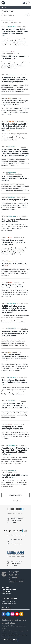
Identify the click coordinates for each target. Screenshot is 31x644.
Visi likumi (14, 523)
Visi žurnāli (14, 566)
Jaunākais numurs (16, 561)
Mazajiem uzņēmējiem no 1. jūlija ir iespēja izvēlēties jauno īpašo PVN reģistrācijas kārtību (15, 333)
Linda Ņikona (25, 216)
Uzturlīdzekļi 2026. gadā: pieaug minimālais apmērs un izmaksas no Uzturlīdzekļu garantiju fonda (14, 80)
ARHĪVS (4, 7)
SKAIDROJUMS (12, 27)
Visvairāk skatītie (16, 520)
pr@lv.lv (14, 603)
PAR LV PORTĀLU (6, 588)
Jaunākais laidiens (16, 540)
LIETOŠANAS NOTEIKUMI (9, 590)
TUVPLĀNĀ (11, 122)
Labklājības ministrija (11, 472)
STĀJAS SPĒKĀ (12, 147)
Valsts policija (21, 238)
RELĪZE (10, 238)
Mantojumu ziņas (16, 544)
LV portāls (24, 27)
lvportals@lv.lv (11, 601)
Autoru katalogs (16, 563)
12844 (7, 20)
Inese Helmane (23, 122)
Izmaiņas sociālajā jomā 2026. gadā (15, 200)
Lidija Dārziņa (25, 329)
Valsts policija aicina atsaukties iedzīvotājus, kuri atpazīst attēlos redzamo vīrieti (14, 242)
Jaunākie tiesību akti (17, 518)
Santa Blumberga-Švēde (12, 54)
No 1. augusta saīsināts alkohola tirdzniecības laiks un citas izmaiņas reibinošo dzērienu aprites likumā (15, 31)
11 (15, 59)
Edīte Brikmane (10, 174)
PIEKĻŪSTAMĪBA (6, 592)
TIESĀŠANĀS (11, 52)
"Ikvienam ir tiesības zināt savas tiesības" (14, 622)
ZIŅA (10, 98)
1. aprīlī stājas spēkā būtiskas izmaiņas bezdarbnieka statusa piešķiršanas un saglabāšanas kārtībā (15, 406)
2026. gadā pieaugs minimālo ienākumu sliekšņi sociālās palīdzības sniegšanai (15, 179)
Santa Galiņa (18, 174)
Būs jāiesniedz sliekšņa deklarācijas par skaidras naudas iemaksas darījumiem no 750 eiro (15, 103)
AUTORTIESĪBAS (6, 594)
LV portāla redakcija (9, 598)
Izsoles (13, 542)
